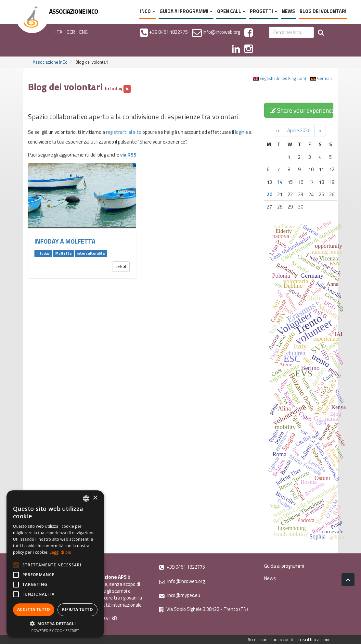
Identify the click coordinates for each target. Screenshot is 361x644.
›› (320, 130)
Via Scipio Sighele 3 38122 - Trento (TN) (204, 609)
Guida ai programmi (186, 11)
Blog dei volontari (323, 11)
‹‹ (277, 130)
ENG (84, 32)
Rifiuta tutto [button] (77, 609)
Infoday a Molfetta (65, 241)
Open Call (231, 11)
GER (71, 32)
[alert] (55, 564)
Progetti (264, 11)
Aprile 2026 (299, 130)
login (240, 132)
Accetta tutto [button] (34, 609)
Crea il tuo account (315, 639)
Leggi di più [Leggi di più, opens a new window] (61, 552)
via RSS (128, 155)
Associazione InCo (50, 62)
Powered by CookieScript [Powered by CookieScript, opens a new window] (55, 631)
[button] (55, 623)
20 (269, 194)
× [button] (95, 498)
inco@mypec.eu (180, 595)
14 (280, 182)
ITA (59, 32)
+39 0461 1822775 (182, 567)
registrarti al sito (124, 132)
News (288, 11)
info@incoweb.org (182, 581)
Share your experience (302, 110)
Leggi (121, 266)
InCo (148, 11)
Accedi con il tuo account (270, 639)
